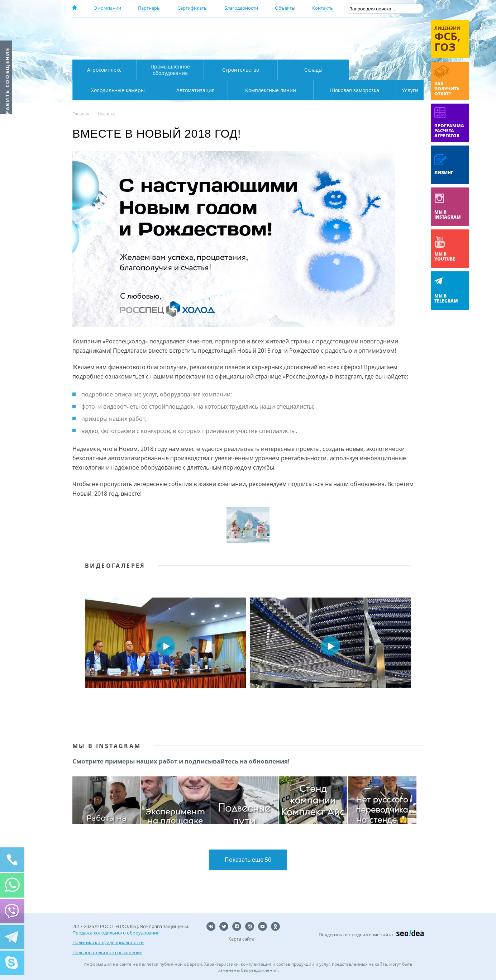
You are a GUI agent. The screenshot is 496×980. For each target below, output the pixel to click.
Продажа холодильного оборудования (116, 934)
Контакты (323, 8)
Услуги (405, 90)
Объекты (285, 8)
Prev (83, 646)
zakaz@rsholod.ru (377, 50)
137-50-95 (366, 30)
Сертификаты (192, 8)
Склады (313, 70)
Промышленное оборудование (170, 70)
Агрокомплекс (104, 70)
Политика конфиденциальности (108, 943)
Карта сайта (241, 941)
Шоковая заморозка (331, 90)
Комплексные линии (217, 90)
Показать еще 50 (248, 861)
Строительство (241, 70)
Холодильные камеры (386, 70)
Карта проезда (212, 51)
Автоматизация (116, 90)
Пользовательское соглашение (107, 952)
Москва (198, 30)
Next (413, 646)
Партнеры (149, 8)
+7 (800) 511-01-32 (366, 40)
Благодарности (241, 8)
